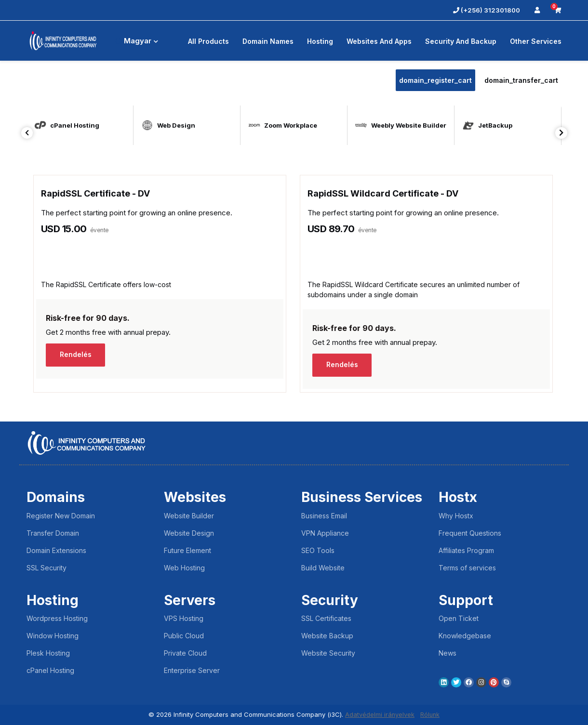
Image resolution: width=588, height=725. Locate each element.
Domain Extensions (56, 550)
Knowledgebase (465, 636)
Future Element (187, 550)
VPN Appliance (325, 533)
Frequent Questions (470, 533)
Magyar (136, 41)
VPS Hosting (184, 618)
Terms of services (467, 568)
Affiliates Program (466, 550)
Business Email (324, 516)
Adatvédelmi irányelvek (380, 714)
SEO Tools (318, 550)
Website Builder (189, 516)
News (448, 653)
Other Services (536, 41)
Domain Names (268, 41)
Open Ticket (459, 618)
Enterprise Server (192, 670)
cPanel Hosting (50, 670)
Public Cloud (184, 636)
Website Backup (327, 636)
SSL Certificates (326, 618)
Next (561, 133)
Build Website (323, 568)
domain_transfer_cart (521, 80)
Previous (27, 133)
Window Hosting (53, 636)
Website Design (189, 533)
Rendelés (77, 355)
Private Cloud (185, 653)
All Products (208, 41)
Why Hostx (456, 516)
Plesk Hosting (48, 653)
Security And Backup (461, 41)
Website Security (328, 653)
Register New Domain (61, 516)
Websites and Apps (379, 41)
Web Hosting (184, 568)
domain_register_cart (435, 80)
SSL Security (47, 568)
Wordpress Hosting (57, 618)
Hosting (320, 41)
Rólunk (430, 714)
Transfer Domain (53, 533)
